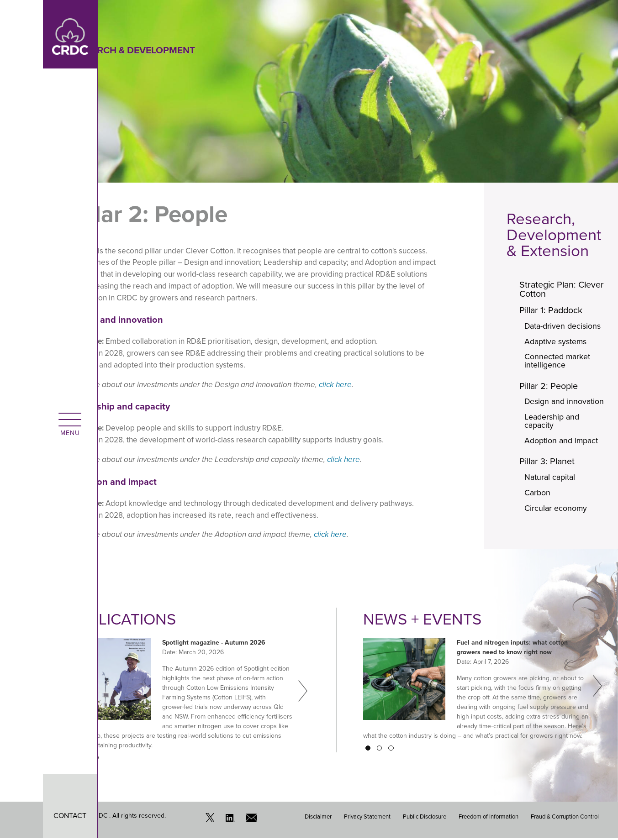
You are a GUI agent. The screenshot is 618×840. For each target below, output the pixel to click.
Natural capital (551, 479)
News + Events (423, 620)
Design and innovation (565, 403)
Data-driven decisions (564, 326)
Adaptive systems (557, 342)
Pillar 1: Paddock (553, 310)
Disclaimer (318, 817)
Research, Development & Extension (554, 235)
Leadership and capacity (553, 422)
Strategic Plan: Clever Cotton (549, 289)
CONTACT (27, 816)
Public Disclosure (425, 817)
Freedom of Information (489, 817)
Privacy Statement (367, 817)
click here (335, 385)
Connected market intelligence (558, 362)
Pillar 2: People (551, 387)
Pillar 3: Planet (549, 463)
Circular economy (557, 510)
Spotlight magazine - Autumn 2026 (214, 644)
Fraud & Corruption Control (565, 817)
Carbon (538, 494)
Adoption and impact (562, 442)
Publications (123, 620)
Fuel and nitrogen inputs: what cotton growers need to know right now (512, 648)
